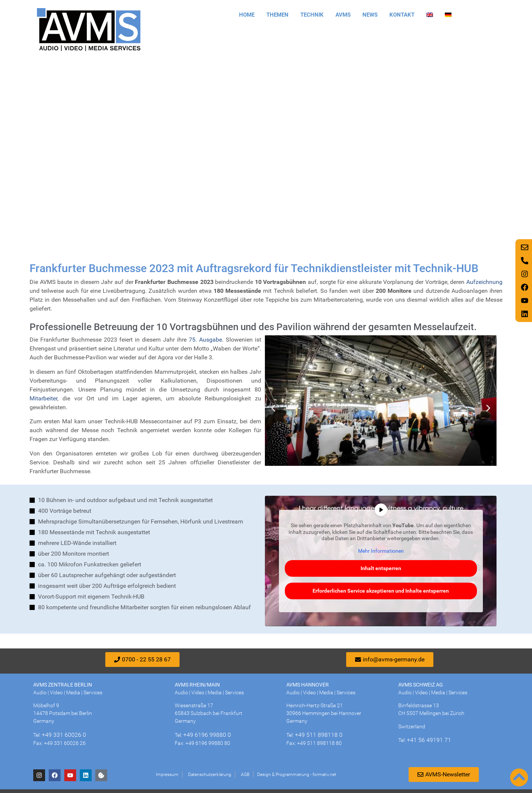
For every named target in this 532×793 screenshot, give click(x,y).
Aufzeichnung (484, 282)
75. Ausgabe (205, 340)
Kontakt (402, 15)
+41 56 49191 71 (429, 740)
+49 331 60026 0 (64, 735)
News (370, 15)
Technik (312, 15)
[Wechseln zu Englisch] (430, 15)
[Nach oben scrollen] (519, 777)
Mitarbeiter (43, 398)
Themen (277, 15)
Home (247, 15)
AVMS (343, 15)
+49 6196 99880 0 (207, 735)
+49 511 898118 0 (319, 735)
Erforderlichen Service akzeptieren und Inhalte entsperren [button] (381, 591)
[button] (273, 408)
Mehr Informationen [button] (381, 551)
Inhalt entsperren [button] (381, 568)
